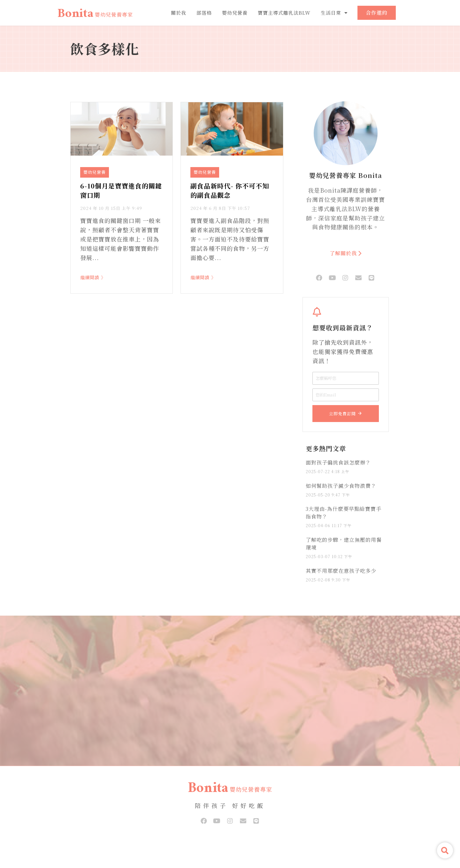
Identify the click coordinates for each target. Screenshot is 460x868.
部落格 (204, 13)
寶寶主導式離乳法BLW (284, 13)
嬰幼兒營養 (235, 13)
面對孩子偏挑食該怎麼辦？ (338, 462)
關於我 (179, 13)
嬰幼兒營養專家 (114, 15)
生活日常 (334, 13)
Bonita (76, 15)
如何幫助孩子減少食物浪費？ (341, 486)
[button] (445, 850)
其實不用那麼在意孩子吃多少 (341, 571)
